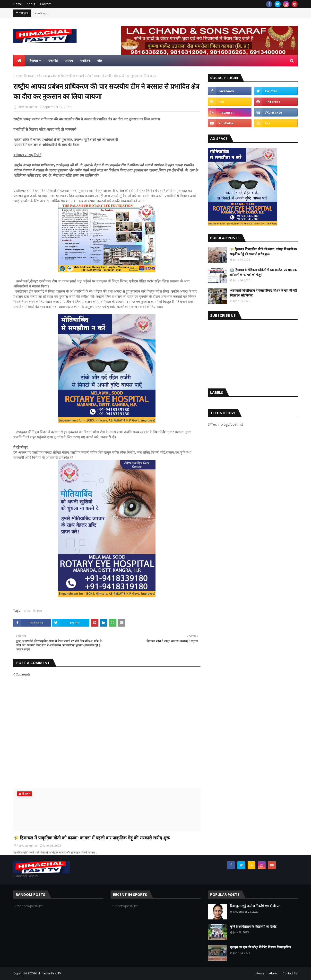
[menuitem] (19, 61)
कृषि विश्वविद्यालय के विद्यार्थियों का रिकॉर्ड (253, 926)
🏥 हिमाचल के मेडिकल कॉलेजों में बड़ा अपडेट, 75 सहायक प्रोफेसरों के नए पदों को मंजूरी (263, 272)
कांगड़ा (27, 611)
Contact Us (290, 973)
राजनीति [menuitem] (53, 61)
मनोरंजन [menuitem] (85, 61)
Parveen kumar (27, 107)
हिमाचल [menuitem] (33, 61)
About (31, 4)
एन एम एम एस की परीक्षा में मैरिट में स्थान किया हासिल (260, 947)
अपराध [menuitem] (69, 61)
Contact (45, 4)
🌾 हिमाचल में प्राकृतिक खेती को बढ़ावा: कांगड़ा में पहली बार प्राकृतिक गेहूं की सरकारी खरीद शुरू (91, 838)
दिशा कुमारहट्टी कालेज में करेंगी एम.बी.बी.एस (255, 906)
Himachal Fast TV (49, 973)
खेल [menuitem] (100, 61)
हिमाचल (29, 76)
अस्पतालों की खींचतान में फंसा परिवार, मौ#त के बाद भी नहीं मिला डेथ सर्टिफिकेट (263, 293)
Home (18, 4)
